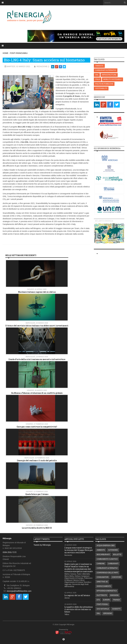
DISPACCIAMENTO (104, 586)
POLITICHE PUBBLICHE (104, 84)
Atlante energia (104, 221)
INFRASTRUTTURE (109, 75)
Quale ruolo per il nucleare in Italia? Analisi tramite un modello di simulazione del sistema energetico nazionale (79, 568)
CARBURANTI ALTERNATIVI (106, 70)
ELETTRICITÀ (102, 595)
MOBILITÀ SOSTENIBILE (112, 79)
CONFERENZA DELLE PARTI (107, 573)
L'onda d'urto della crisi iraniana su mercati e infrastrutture (37, 359)
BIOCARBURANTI (103, 555)
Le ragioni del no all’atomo (77, 595)
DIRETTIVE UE (102, 582)
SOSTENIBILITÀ (101, 88)
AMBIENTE (99, 66)
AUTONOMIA (113, 550)
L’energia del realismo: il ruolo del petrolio (37, 460)
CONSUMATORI (103, 577)
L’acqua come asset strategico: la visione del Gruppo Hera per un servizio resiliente (79, 550)
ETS (98, 600)
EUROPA (106, 600)
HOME (5, 53)
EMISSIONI (114, 595)
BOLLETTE (117, 555)
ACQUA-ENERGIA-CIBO (106, 545)
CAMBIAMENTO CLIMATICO (107, 559)
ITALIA (98, 79)
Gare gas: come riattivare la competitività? (37, 427)
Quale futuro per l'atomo (37, 494)
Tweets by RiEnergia (42, 545)
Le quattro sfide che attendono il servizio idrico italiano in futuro (79, 609)
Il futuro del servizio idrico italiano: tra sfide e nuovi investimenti (37, 326)
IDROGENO (108, 613)
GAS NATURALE (103, 609)
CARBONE (101, 564)
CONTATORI (116, 577)
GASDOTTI (116, 609)
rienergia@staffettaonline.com (19, 591)
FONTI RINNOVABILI (19, 53)
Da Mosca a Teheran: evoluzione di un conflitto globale (37, 393)
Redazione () (43, 66)
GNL (97, 75)
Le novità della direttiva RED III (37, 528)
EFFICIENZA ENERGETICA (107, 591)
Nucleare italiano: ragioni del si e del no (37, 292)
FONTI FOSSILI (102, 604)
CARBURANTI (113, 564)
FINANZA (117, 600)
